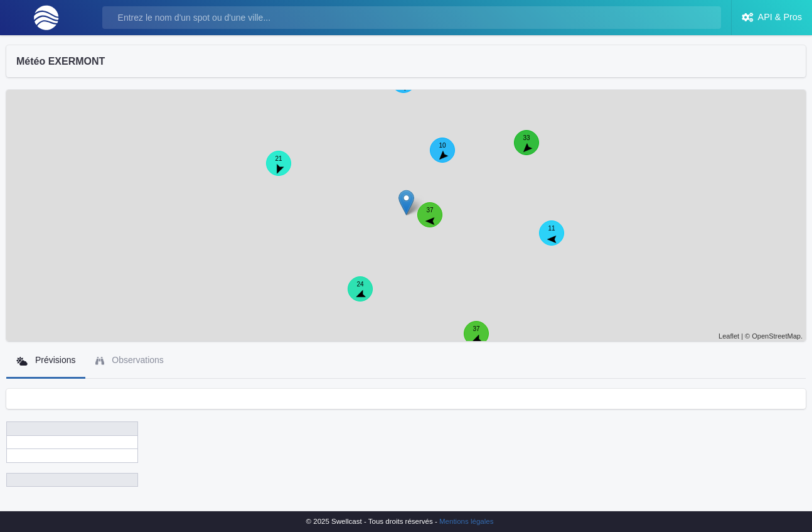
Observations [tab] (129, 360)
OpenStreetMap (776, 336)
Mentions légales (466, 521)
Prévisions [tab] (46, 360)
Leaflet (729, 336)
